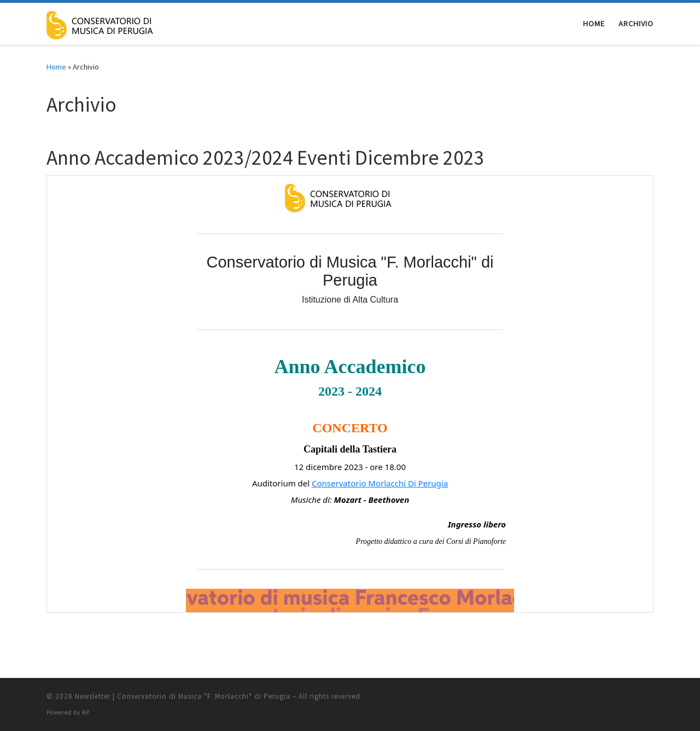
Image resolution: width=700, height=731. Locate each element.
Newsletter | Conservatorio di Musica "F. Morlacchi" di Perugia (183, 696)
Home (56, 67)
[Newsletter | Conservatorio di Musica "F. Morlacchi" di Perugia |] (112, 23)
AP (86, 712)
